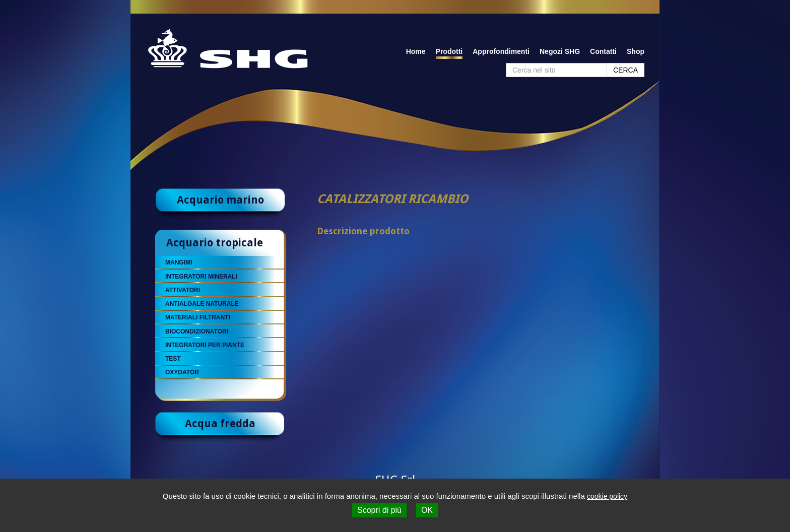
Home (416, 51)
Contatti (603, 51)
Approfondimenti (501, 51)
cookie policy (607, 496)
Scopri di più (379, 510)
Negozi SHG (560, 51)
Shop (636, 51)
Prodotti (449, 51)
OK (427, 510)
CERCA (626, 70)
